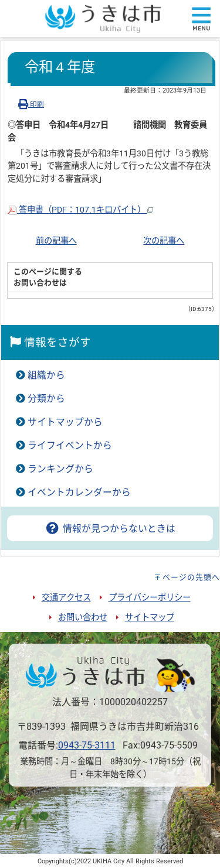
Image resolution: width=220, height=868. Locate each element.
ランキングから (60, 469)
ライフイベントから (70, 445)
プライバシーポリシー (150, 598)
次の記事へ (164, 241)
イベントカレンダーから (79, 492)
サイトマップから (65, 422)
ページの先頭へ (191, 577)
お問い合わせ (83, 618)
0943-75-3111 (87, 745)
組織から (46, 375)
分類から (46, 399)
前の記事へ (56, 241)
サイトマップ (150, 618)
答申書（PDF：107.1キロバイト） (80, 210)
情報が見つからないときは (110, 529)
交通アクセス (66, 598)
